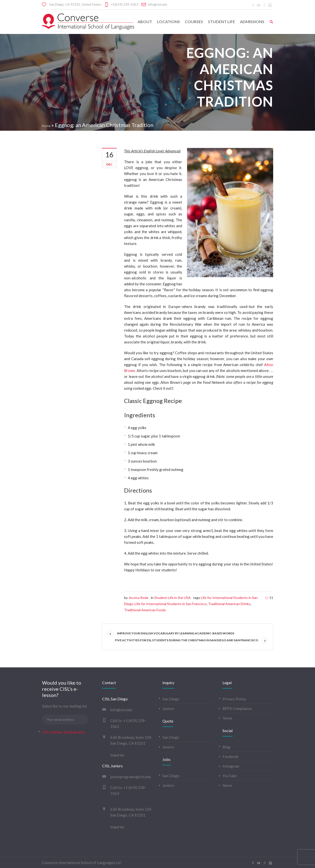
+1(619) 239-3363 (125, 4)
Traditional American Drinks (229, 604)
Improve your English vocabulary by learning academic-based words (176, 633)
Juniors (168, 708)
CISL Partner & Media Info (64, 732)
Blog (226, 747)
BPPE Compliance (237, 708)
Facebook (230, 756)
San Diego (171, 699)
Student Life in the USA (173, 598)
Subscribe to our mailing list (65, 706)
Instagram (231, 766)
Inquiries (117, 755)
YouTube (230, 776)
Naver (228, 785)
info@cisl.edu (158, 4)
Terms (227, 718)
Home (46, 126)
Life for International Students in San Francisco (171, 604)
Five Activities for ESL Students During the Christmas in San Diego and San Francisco (187, 640)
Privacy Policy (234, 699)
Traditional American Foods (145, 610)
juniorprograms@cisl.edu (131, 777)
